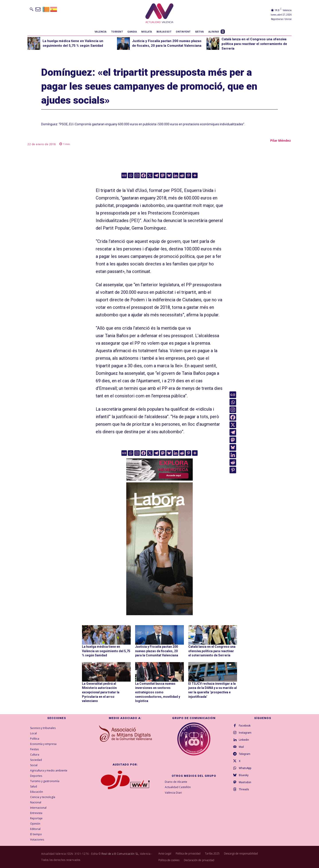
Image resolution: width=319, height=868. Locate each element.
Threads (244, 789)
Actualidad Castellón (178, 787)
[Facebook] (143, 175)
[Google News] (124, 175)
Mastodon (245, 782)
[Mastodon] (163, 175)
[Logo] (159, 14)
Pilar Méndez (281, 140)
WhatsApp (245, 768)
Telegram (245, 754)
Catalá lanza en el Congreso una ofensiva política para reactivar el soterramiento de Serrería (254, 44)
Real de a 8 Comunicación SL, (120, 854)
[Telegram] (156, 175)
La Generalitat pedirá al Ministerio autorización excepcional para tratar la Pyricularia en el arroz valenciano (101, 692)
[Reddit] (182, 175)
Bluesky (244, 775)
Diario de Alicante (176, 782)
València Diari (173, 793)
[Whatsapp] (131, 175)
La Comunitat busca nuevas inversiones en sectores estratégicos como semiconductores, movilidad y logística (158, 692)
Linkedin (244, 740)
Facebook (245, 726)
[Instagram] (137, 175)
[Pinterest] (188, 175)
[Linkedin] (176, 175)
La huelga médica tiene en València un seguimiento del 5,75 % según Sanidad (106, 651)
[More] (195, 175)
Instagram (245, 733)
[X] (150, 175)
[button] (31, 9)
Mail (241, 747)
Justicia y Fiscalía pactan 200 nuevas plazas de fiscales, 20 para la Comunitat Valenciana (157, 651)
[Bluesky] (169, 175)
